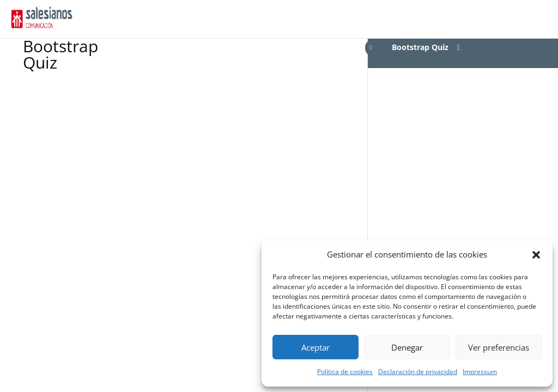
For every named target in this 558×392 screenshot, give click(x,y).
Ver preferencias (499, 347)
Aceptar (316, 347)
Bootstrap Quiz (420, 47)
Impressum (480, 372)
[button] (536, 255)
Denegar (407, 347)
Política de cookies (345, 372)
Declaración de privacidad (418, 372)
